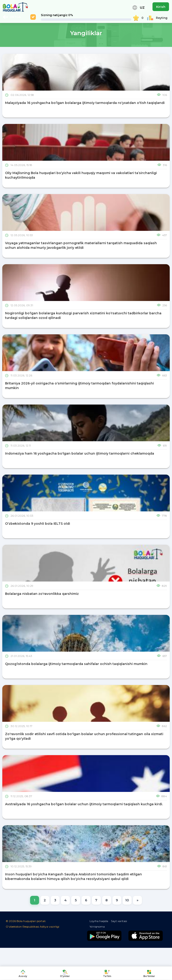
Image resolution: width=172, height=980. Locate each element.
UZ (139, 8)
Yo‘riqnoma (97, 927)
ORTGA (12, 17)
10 (128, 900)
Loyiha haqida (99, 921)
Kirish (161, 7)
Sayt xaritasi (119, 921)
